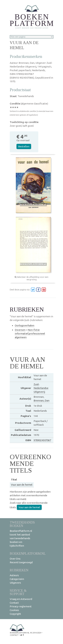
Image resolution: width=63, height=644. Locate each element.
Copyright (15, 614)
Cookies (14, 610)
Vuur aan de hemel (22, 485)
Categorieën (17, 579)
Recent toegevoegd (21, 562)
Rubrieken (19, 570)
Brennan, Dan (41, 400)
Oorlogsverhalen (25, 325)
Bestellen (24, 146)
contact (14, 635)
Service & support (18, 592)
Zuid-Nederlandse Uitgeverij (41, 388)
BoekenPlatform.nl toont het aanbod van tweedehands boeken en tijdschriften (21, 538)
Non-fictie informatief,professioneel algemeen (30, 334)
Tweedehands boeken (22, 524)
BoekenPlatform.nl (28, 553)
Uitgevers (15, 583)
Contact (14, 603)
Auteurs (14, 575)
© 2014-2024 (36, 633)
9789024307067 (42, 440)
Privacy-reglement (21, 606)
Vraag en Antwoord (21, 599)
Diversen (20, 330)
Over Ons (15, 559)
